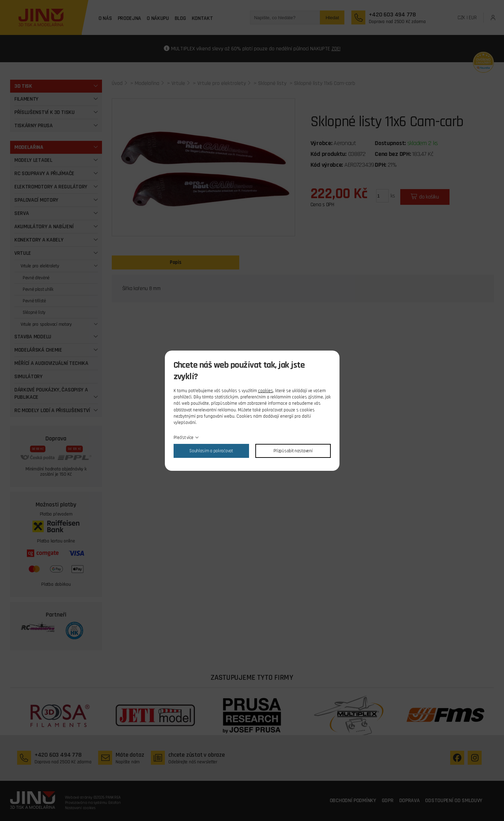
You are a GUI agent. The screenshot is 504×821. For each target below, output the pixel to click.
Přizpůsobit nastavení (293, 451)
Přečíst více (184, 438)
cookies (266, 391)
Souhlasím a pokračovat (211, 451)
